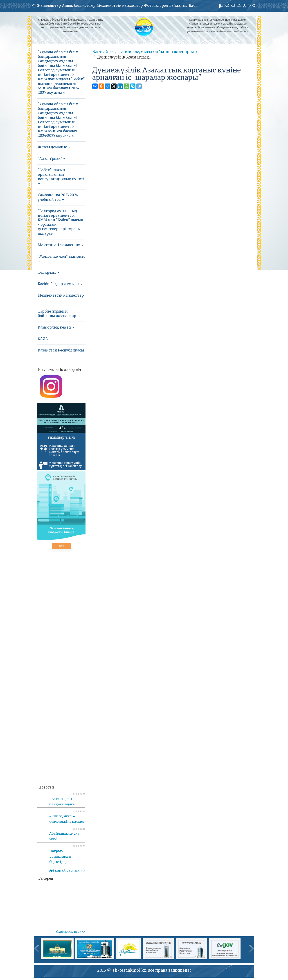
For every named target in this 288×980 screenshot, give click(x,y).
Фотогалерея (156, 6)
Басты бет (103, 52)
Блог (193, 6)
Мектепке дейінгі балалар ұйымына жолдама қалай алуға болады (59, 450)
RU (233, 6)
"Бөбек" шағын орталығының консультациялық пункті (61, 176)
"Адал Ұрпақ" (52, 159)
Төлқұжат (49, 272)
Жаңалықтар (49, 6)
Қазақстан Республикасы (61, 352)
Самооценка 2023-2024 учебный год (58, 197)
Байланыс (178, 6)
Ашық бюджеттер (79, 6)
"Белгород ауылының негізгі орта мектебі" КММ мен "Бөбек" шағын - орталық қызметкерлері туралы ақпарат (61, 222)
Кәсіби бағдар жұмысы (60, 284)
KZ (227, 6)
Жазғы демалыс (54, 147)
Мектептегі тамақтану (61, 245)
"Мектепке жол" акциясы (61, 258)
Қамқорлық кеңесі (56, 327)
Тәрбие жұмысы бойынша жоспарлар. (59, 314)
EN (239, 6)
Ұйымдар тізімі (61, 437)
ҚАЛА (44, 339)
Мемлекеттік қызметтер (120, 6)
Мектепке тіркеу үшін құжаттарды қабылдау (61, 465)
